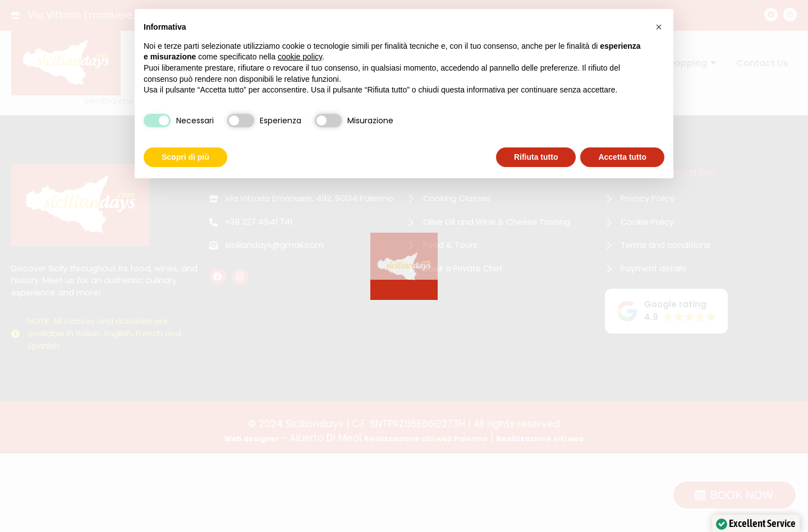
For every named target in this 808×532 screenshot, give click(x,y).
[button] (659, 27)
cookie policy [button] (300, 57)
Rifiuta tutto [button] (536, 157)
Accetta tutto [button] (622, 157)
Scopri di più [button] (185, 157)
